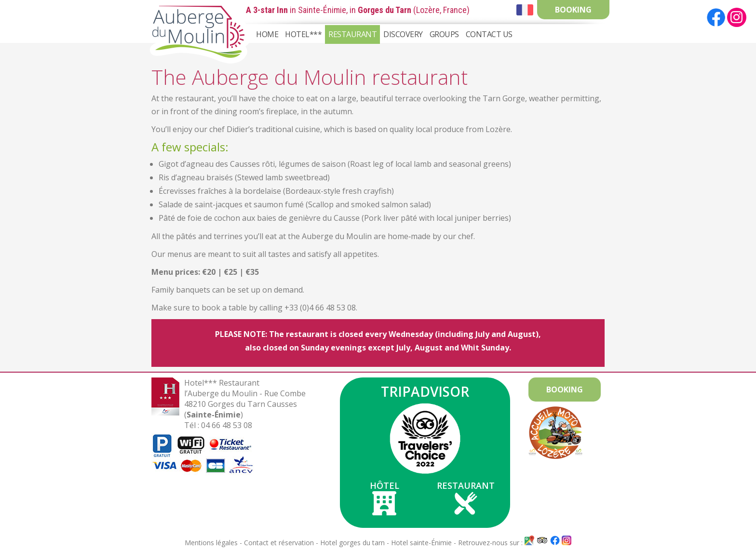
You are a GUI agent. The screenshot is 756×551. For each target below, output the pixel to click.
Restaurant (352, 34)
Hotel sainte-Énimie (421, 543)
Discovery (403, 34)
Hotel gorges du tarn (352, 543)
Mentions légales (211, 543)
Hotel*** (303, 34)
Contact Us (489, 34)
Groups (444, 34)
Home (267, 34)
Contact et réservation (279, 543)
